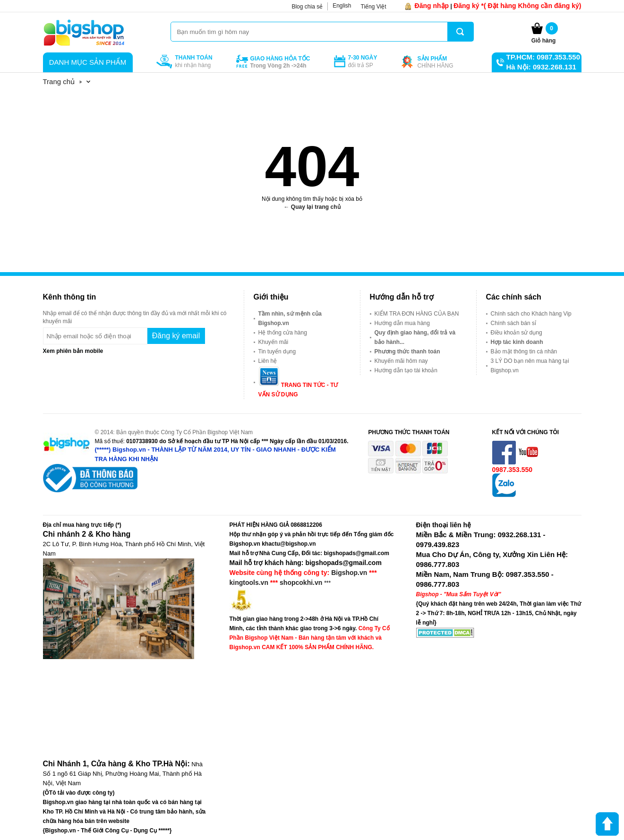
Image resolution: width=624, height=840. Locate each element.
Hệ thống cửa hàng (283, 333)
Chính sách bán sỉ (513, 323)
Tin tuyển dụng (277, 351)
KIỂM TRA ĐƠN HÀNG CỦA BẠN (417, 314)
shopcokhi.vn (301, 583)
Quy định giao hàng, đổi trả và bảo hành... (415, 337)
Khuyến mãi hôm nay (401, 361)
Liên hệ (268, 361)
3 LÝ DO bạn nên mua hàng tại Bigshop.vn (530, 366)
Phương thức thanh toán (407, 351)
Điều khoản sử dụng (517, 333)
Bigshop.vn (349, 573)
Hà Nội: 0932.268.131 (541, 67)
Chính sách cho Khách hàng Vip (531, 314)
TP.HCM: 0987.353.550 (543, 57)
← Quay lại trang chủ (312, 207)
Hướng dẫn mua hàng (402, 323)
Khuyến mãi (274, 342)
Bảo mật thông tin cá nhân (524, 351)
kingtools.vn (249, 583)
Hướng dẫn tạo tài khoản (406, 370)
